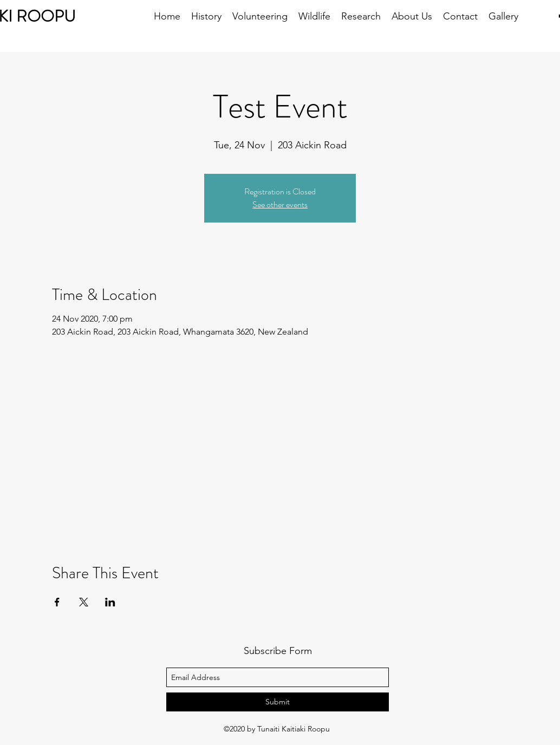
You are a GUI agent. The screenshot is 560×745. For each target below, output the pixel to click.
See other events (280, 204)
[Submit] (278, 702)
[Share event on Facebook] (57, 602)
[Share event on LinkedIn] (110, 602)
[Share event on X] (84, 602)
